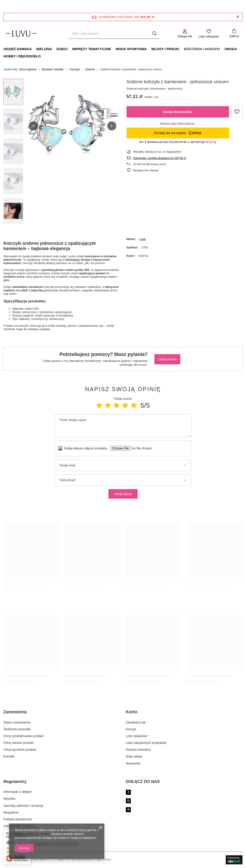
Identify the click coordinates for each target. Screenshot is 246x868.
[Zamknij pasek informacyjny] (238, 17)
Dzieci (62, 49)
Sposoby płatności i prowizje (23, 806)
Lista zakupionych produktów (146, 743)
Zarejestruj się (136, 722)
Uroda (231, 49)
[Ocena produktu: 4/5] (125, 405)
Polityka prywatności (18, 819)
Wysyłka (9, 799)
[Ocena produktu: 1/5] (99, 405)
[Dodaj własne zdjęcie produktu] (140, 448)
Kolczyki (75, 69)
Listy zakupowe (209, 36)
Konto (132, 712)
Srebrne (90, 69)
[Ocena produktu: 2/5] (108, 405)
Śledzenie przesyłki (17, 729)
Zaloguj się (185, 36)
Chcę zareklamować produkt (23, 736)
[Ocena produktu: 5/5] (134, 405)
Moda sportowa (131, 49)
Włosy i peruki (165, 49)
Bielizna (44, 49)
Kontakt (9, 756)
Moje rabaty (134, 756)
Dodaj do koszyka (178, 112)
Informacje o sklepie (18, 792)
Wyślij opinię (123, 494)
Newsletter (133, 763)
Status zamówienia (17, 722)
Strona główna (28, 69)
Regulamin (11, 812)
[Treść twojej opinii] (123, 426)
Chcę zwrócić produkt (19, 743)
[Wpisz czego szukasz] (114, 34)
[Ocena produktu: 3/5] (117, 405)
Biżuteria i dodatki (202, 49)
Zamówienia (15, 712)
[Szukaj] (154, 34)
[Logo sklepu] (21, 34)
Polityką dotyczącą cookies (32, 834)
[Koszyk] (234, 34)
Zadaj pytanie (167, 359)
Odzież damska (18, 49)
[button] (33, 126)
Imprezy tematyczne (92, 49)
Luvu (142, 239)
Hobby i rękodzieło (22, 56)
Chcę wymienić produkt (20, 750)
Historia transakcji (138, 750)
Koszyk (131, 729)
